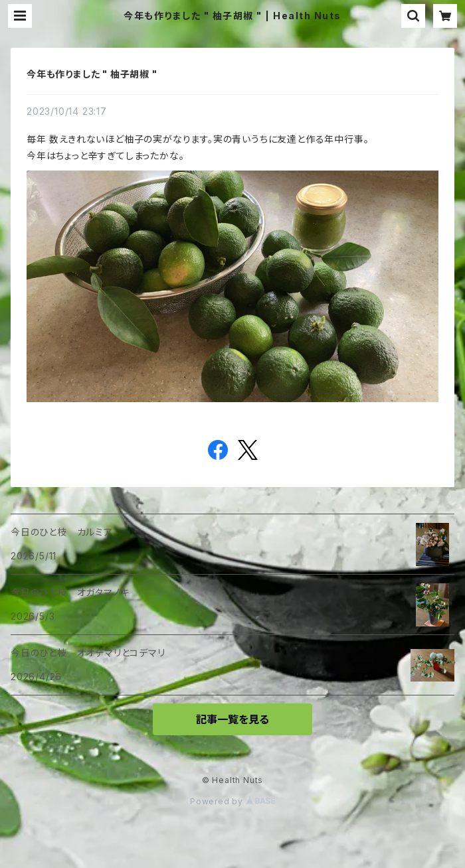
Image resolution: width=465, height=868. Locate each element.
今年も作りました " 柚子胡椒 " (92, 74)
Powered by (232, 801)
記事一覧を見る (232, 719)
